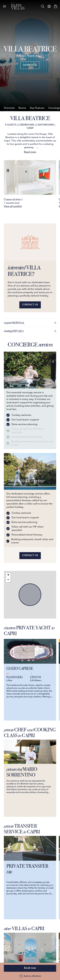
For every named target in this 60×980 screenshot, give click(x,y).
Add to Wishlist (30, 976)
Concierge (54, 108)
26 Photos (30, 65)
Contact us (30, 305)
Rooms (22, 108)
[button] (8, 575)
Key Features (37, 108)
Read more (30, 152)
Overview (9, 108)
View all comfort (13, 206)
